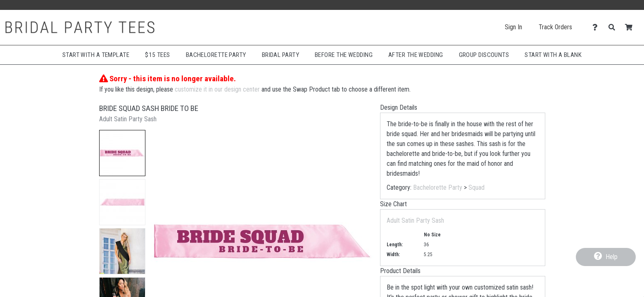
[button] (122, 153)
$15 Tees (158, 55)
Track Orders (555, 27)
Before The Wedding (344, 55)
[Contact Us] (597, 27)
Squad (476, 187)
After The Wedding (416, 55)
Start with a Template (96, 55)
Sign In (513, 27)
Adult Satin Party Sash (415, 220)
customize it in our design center (217, 89)
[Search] (614, 27)
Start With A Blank (553, 55)
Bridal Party (280, 55)
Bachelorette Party (216, 55)
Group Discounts (484, 55)
